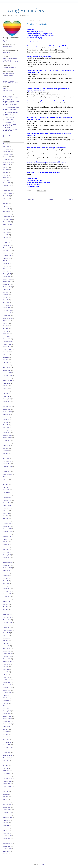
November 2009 (7, 656)
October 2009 (7, 659)
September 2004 (8, 818)
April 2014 (6, 518)
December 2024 (7, 185)
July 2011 (6, 604)
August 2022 (6, 258)
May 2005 (6, 797)
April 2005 (6, 799)
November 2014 (7, 500)
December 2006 (7, 747)
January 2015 (7, 495)
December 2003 (7, 841)
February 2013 (7, 555)
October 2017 (7, 409)
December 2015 (7, 466)
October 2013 (7, 534)
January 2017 (7, 433)
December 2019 (7, 342)
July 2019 (6, 354)
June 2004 (6, 825)
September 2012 (8, 568)
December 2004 (7, 810)
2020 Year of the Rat (9, 118)
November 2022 (7, 251)
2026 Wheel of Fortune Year (11, 98)
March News (6, 53)
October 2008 (7, 690)
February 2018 (7, 399)
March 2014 (6, 521)
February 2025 (7, 180)
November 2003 (7, 844)
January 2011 (7, 620)
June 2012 (6, 576)
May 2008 (6, 703)
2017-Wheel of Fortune (9, 126)
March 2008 (6, 708)
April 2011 (6, 612)
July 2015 (6, 479)
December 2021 (7, 279)
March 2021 (6, 303)
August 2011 (6, 602)
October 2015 (7, 472)
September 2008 (8, 693)
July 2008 (6, 698)
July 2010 (6, 636)
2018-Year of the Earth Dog (10, 124)
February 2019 (7, 367)
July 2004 (6, 823)
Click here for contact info (10, 68)
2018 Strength (7, 123)
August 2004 (6, 820)
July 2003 (6, 854)
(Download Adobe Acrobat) (10, 136)
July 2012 (6, 573)
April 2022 (6, 269)
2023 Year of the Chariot (10, 106)
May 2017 (6, 422)
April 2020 (6, 331)
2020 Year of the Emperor (10, 116)
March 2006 (6, 771)
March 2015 (6, 490)
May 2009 (6, 672)
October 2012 (7, 565)
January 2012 (7, 589)
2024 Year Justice (8, 103)
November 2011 (7, 594)
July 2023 (6, 230)
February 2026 (7, 149)
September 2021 (8, 287)
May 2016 (6, 453)
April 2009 (6, 675)
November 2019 (7, 344)
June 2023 (6, 232)
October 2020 (7, 316)
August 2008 (6, 695)
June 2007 (6, 732)
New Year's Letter (8, 47)
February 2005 (7, 805)
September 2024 (8, 193)
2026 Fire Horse (7, 96)
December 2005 (7, 779)
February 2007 (7, 742)
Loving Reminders (23, 10)
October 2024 (7, 191)
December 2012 (7, 560)
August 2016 (6, 446)
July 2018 (6, 386)
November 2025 (7, 157)
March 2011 (6, 615)
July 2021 (6, 292)
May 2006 (6, 766)
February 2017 (7, 430)
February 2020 (7, 336)
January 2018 (7, 401)
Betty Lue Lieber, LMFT (9, 81)
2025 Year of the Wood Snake (11, 101)
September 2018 (8, 381)
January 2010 (7, 651)
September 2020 (8, 318)
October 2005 (7, 784)
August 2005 (6, 789)
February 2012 (7, 586)
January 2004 (7, 838)
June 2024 (6, 201)
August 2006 (6, 758)
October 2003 (7, 846)
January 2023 (7, 245)
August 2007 (6, 726)
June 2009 (6, 669)
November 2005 (7, 781)
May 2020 (6, 329)
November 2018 (7, 375)
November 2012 (7, 563)
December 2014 (7, 498)
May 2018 (6, 391)
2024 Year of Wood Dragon (10, 104)
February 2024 (7, 211)
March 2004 (6, 833)
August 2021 (6, 290)
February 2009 (7, 680)
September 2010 (8, 630)
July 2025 (6, 167)
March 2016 (6, 459)
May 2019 (6, 360)
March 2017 (6, 427)
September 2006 (8, 755)
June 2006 (6, 763)
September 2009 (8, 662)
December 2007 (7, 716)
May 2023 (6, 235)
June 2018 (6, 388)
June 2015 (6, 482)
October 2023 (7, 222)
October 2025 (7, 159)
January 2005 (7, 807)
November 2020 (7, 313)
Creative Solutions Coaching (11, 83)
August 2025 (6, 165)
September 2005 (8, 786)
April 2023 (6, 237)
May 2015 (6, 485)
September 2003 (8, 849)
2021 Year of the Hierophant (11, 113)
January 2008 (7, 713)
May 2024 (6, 204)
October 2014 (7, 503)
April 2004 (6, 831)
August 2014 (6, 508)
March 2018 (6, 396)
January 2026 (7, 152)
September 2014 (8, 505)
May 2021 (6, 297)
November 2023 (7, 219)
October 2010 (7, 628)
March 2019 (6, 365)
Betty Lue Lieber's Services (10, 58)
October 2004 (7, 815)
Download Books (8, 90)
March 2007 (6, 739)
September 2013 (8, 537)
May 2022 (6, 266)
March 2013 (6, 552)
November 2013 (7, 531)
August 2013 (6, 539)
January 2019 (7, 370)
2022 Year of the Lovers (9, 109)
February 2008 (7, 711)
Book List (6, 89)
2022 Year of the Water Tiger (11, 111)
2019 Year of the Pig (8, 121)
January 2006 (7, 776)
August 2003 (6, 851)
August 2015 (6, 477)
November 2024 (7, 188)
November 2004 (7, 812)
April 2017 (6, 425)
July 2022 (6, 261)
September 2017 (8, 412)
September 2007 (8, 724)
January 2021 (7, 308)
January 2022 (7, 277)
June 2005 (6, 794)
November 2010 (7, 625)
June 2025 (6, 170)
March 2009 (6, 677)
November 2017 (7, 407)
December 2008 (7, 685)
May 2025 (6, 172)
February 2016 (7, 461)
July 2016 (6, 448)
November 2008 (7, 687)
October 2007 (7, 721)
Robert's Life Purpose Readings (11, 62)
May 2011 (6, 609)
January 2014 (7, 526)
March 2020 (6, 334)
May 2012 (6, 578)
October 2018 (7, 378)
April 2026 (6, 144)
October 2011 (7, 596)
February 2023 (7, 243)
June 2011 (6, 607)
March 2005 (6, 802)
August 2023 (6, 227)
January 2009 (7, 682)
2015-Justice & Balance (9, 131)
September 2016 (8, 443)
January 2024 (7, 214)
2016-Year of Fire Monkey (10, 129)
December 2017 (7, 404)
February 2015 (7, 492)
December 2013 (7, 529)
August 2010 (6, 633)
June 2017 (6, 420)
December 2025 (7, 154)
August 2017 (6, 414)
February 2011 (7, 617)
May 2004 (6, 828)
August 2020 (6, 321)
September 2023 (8, 224)
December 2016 (7, 435)
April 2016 (6, 456)
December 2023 (7, 217)
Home (51, 200)
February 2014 (7, 524)
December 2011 (7, 591)
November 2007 (7, 719)
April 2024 (6, 206)
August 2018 (6, 383)
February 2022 (7, 274)
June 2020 (6, 326)
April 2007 (6, 737)
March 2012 (6, 583)
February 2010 (7, 649)
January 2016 (7, 464)
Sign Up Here (7, 41)
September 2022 (8, 256)
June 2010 (6, 638)
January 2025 (7, 183)
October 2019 (7, 347)
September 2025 (8, 162)
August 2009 (6, 664)
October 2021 (7, 284)
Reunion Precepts (8, 75)
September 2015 (8, 474)
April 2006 (6, 768)
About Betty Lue (7, 60)
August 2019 (6, 352)
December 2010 (7, 623)
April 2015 (6, 487)
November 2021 (7, 282)
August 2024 (6, 196)
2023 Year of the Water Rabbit (11, 108)
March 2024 (6, 209)
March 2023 (6, 240)
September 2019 (8, 349)
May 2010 (6, 641)
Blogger (42, 864)
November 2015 (7, 469)
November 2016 (7, 438)
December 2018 (7, 373)
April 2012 (6, 581)
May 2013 (6, 547)
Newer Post (31, 200)
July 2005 (6, 792)
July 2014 (6, 511)
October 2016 (7, 440)
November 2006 (7, 750)
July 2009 (6, 667)
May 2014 (6, 516)
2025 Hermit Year (8, 99)
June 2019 (6, 357)
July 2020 (6, 323)
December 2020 (7, 310)
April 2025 (6, 175)
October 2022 (7, 253)
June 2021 (6, 295)
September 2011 (8, 599)
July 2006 (6, 760)
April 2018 (6, 394)
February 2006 (7, 773)
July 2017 (6, 417)
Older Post (71, 200)
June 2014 (6, 513)
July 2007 (6, 729)
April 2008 (6, 706)
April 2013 (6, 550)
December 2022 (7, 248)
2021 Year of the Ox (8, 114)
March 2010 (6, 646)
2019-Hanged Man (8, 119)
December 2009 (7, 654)
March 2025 (6, 178)
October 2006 (7, 753)
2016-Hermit (6, 128)
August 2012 (6, 570)
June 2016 (6, 451)
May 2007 (6, 734)
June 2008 (6, 700)
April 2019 (6, 362)
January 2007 (7, 745)
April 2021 (6, 300)
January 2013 (7, 557)
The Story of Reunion (9, 74)
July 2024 (6, 198)
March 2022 (6, 271)
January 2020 (7, 339)
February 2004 (7, 836)
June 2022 (6, 264)
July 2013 (6, 542)
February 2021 (7, 305)
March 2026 (6, 146)
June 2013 (6, 544)
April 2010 (6, 643)
